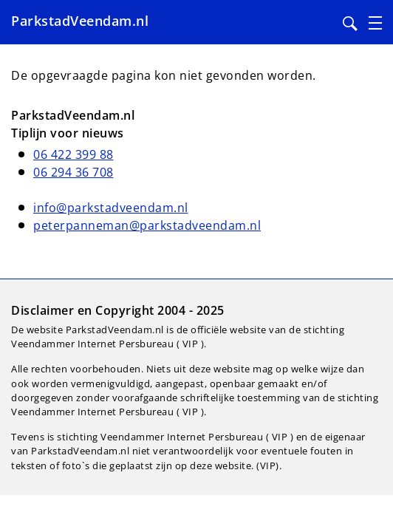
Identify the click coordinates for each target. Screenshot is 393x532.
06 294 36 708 (74, 172)
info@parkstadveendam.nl (111, 208)
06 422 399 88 (74, 154)
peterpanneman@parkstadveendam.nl (147, 225)
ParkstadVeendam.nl (80, 21)
